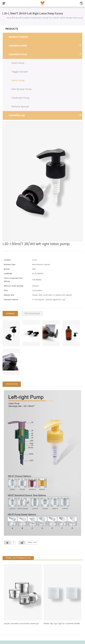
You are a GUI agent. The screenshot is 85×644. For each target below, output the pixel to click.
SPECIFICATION (12, 384)
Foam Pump (18, 63)
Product (16, 18)
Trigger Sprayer (20, 72)
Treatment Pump (20, 98)
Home (9, 18)
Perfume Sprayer (20, 107)
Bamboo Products (18, 37)
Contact (10, 314)
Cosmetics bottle (18, 46)
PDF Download (32, 314)
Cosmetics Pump (28, 18)
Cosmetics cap (17, 115)
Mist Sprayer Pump (21, 89)
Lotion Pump (42, 18)
